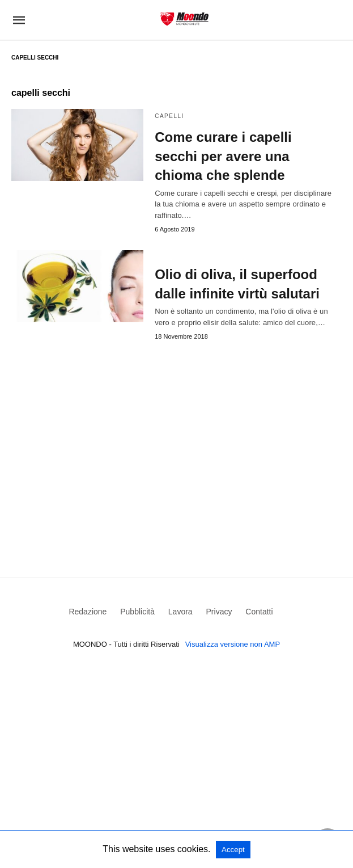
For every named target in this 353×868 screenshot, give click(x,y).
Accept (233, 850)
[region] (176, 443)
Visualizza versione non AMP (233, 644)
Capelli (169, 116)
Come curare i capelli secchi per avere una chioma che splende (223, 156)
